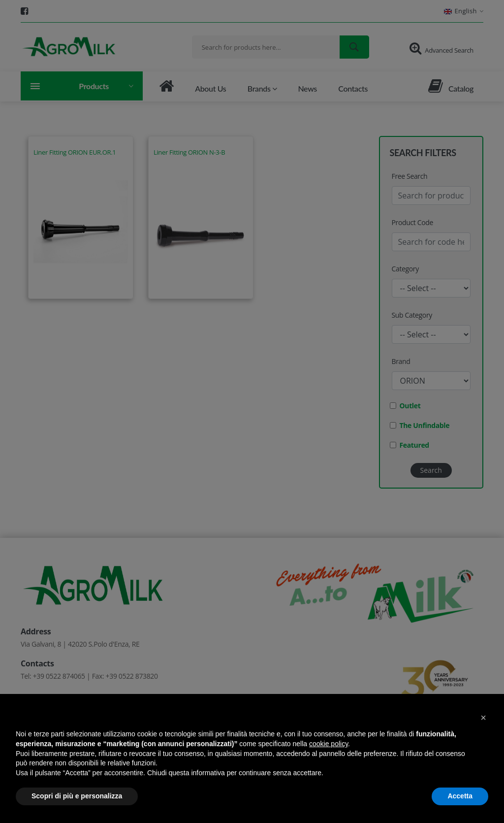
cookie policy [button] (329, 744)
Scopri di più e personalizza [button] (77, 796)
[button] (483, 718)
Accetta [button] (460, 796)
